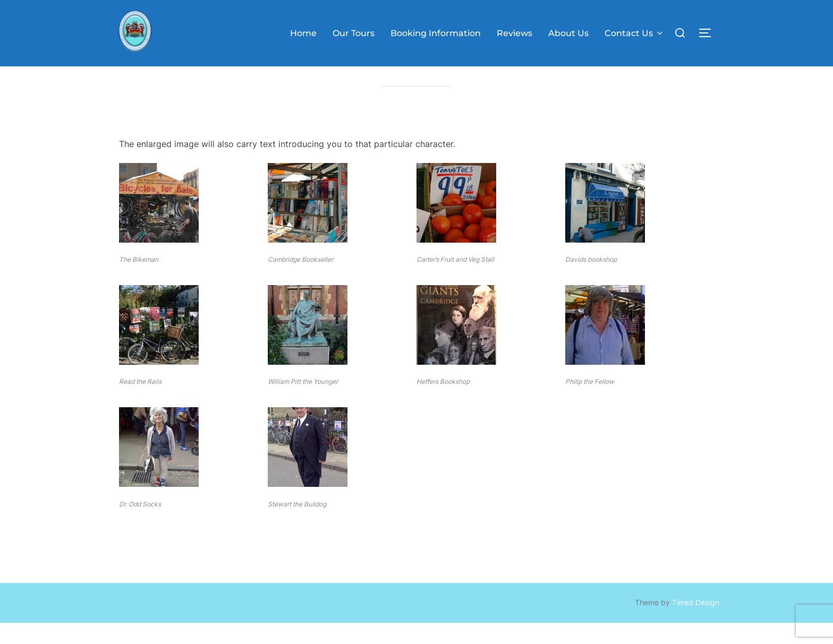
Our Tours (354, 33)
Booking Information (436, 33)
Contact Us (635, 33)
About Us (568, 33)
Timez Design (696, 623)
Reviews (515, 33)
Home (303, 33)
